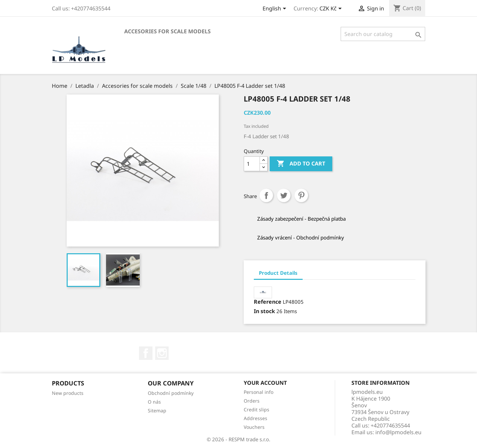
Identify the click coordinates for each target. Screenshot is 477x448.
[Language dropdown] (276, 9)
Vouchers (254, 427)
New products (68, 393)
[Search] (383, 34)
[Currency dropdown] (332, 9)
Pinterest (301, 195)
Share (266, 195)
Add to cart (301, 164)
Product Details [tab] (278, 273)
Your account (265, 383)
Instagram (162, 353)
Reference (268, 302)
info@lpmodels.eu (398, 432)
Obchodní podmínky (171, 393)
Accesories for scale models (167, 31)
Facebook (146, 353)
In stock (264, 311)
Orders (252, 401)
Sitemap (157, 410)
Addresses (255, 418)
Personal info (259, 392)
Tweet (284, 195)
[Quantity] (252, 164)
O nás (154, 402)
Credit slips (257, 409)
